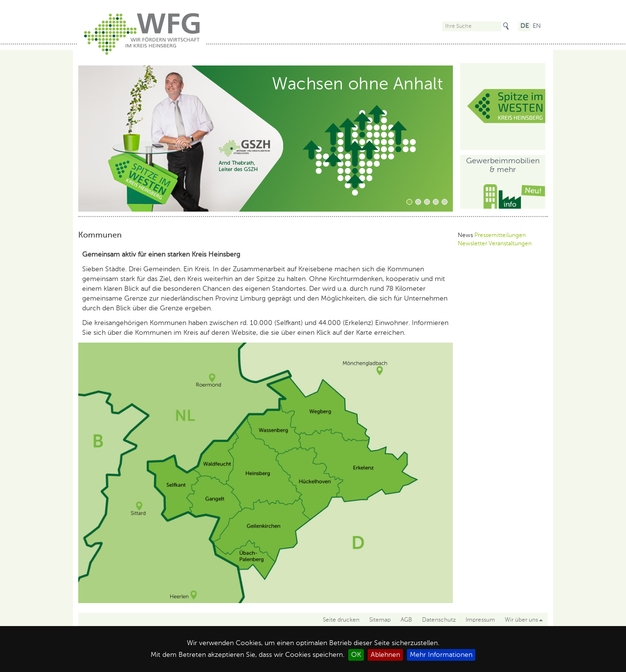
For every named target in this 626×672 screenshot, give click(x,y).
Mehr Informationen (441, 655)
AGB (406, 620)
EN (537, 26)
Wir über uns (524, 620)
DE (525, 26)
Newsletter (472, 244)
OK (356, 655)
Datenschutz (439, 620)
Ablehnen (385, 655)
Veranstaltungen (510, 244)
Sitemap (380, 620)
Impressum (480, 620)
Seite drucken (341, 620)
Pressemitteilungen (500, 236)
